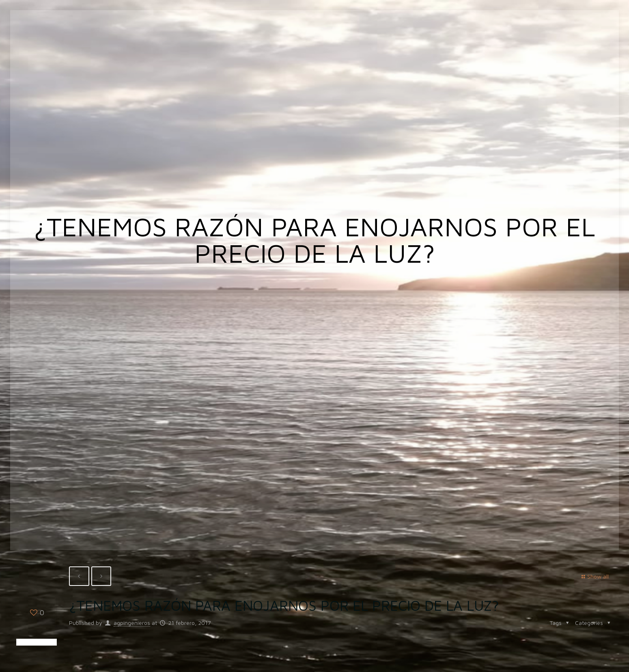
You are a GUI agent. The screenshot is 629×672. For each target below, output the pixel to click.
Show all (594, 576)
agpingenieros (132, 623)
